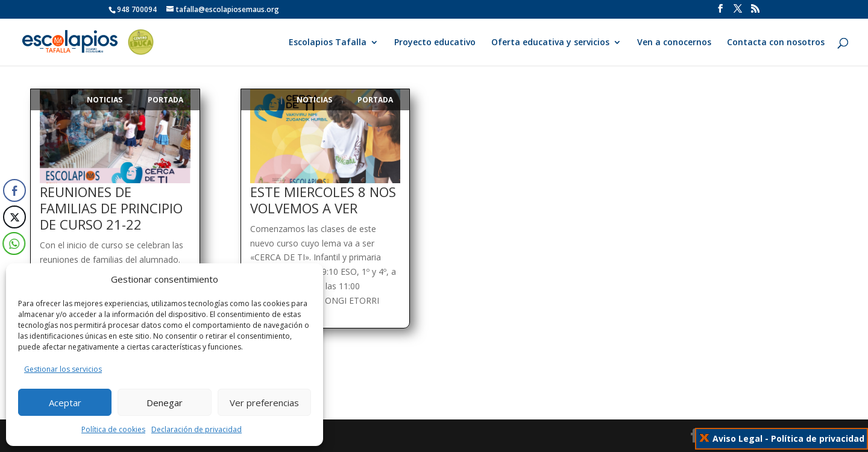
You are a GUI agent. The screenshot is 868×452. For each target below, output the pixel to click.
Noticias (105, 100)
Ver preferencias (264, 403)
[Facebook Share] (14, 190)
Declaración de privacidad (197, 429)
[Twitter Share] (14, 217)
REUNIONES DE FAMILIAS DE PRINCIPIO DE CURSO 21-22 (111, 208)
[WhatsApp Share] (11, 243)
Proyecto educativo (435, 43)
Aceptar (65, 403)
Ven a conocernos (674, 43)
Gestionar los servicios (63, 369)
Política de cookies (113, 429)
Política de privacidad (818, 438)
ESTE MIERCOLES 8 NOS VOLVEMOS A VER (323, 200)
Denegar (165, 403)
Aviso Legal (737, 438)
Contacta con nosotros (776, 43)
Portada (165, 100)
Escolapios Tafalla (328, 43)
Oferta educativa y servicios (550, 43)
